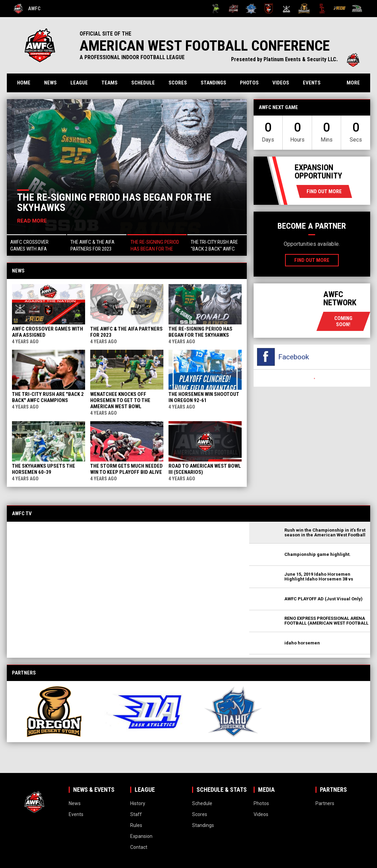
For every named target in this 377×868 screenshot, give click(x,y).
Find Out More (324, 191)
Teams (110, 83)
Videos (281, 83)
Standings (213, 83)
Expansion (141, 836)
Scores (178, 83)
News (50, 83)
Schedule (143, 83)
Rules (136, 825)
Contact (139, 847)
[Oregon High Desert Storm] (304, 9)
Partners (325, 803)
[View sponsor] (54, 712)
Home (24, 83)
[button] (37, 245)
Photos (249, 83)
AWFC (27, 9)
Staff (136, 814)
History (138, 803)
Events (312, 83)
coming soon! (343, 321)
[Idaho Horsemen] (251, 9)
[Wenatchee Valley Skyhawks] (357, 9)
